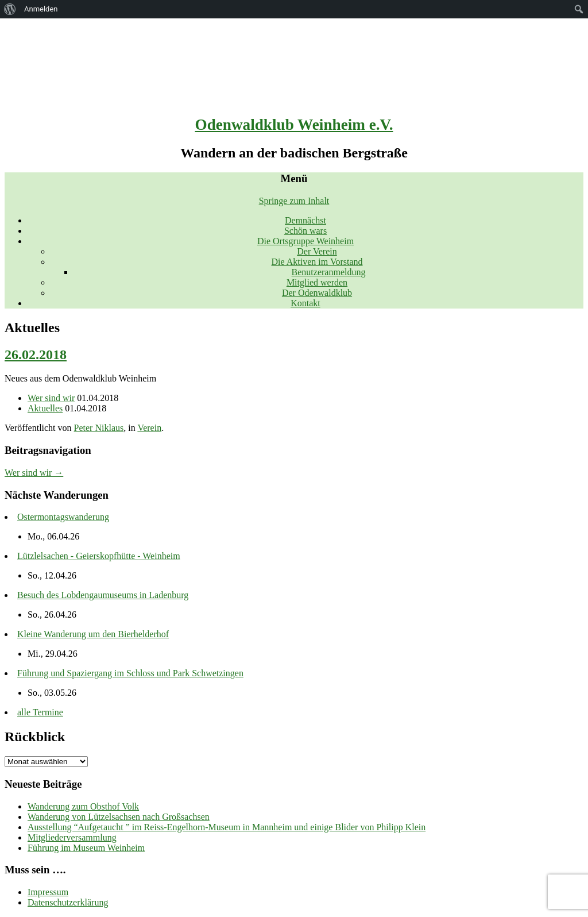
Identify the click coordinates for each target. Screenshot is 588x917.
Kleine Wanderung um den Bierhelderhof (93, 634)
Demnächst (305, 220)
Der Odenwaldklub (317, 293)
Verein (149, 428)
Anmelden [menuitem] (41, 9)
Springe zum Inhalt (294, 201)
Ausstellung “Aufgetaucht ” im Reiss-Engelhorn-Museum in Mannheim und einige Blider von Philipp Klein (227, 827)
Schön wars (305, 231)
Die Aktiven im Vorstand (317, 262)
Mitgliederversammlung (72, 837)
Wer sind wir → (34, 473)
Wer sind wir (51, 398)
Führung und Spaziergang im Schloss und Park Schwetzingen (130, 673)
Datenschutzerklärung (68, 902)
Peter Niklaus (99, 428)
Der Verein (317, 251)
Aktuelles (45, 408)
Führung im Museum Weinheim (86, 848)
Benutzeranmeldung (329, 272)
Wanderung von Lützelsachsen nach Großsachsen (119, 817)
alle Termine (40, 712)
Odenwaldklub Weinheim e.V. (294, 125)
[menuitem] (10, 9)
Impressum (48, 892)
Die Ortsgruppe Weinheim (305, 241)
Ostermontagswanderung (63, 517)
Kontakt (305, 303)
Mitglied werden (317, 282)
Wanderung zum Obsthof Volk (83, 806)
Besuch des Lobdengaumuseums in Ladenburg (103, 595)
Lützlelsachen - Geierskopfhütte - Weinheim (99, 556)
